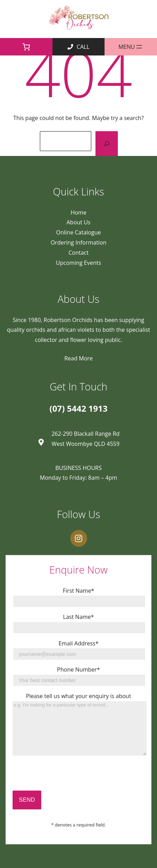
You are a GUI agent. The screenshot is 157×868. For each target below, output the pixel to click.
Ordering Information (79, 242)
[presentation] (66, 777)
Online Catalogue (79, 232)
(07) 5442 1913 (79, 408)
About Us (78, 222)
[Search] (106, 144)
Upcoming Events (78, 263)
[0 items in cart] (26, 47)
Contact (78, 253)
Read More (78, 358)
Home (78, 212)
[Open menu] (131, 47)
